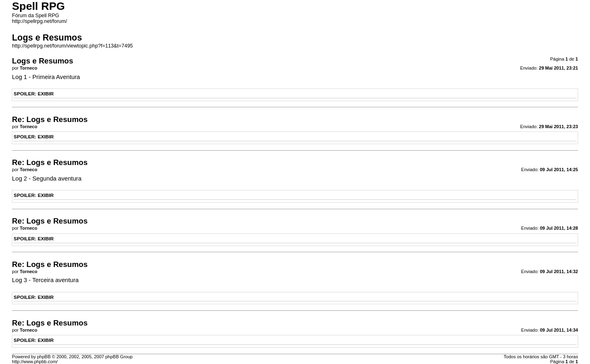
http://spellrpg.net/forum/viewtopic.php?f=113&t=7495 (72, 46)
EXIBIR (46, 94)
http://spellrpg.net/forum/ (39, 21)
